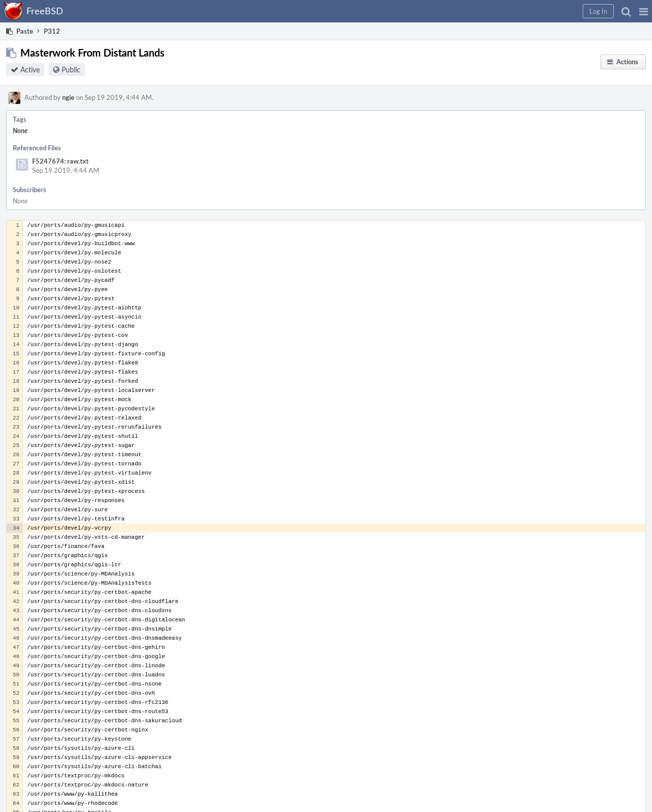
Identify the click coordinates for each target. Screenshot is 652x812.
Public (71, 70)
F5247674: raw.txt (60, 161)
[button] (644, 11)
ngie (68, 97)
